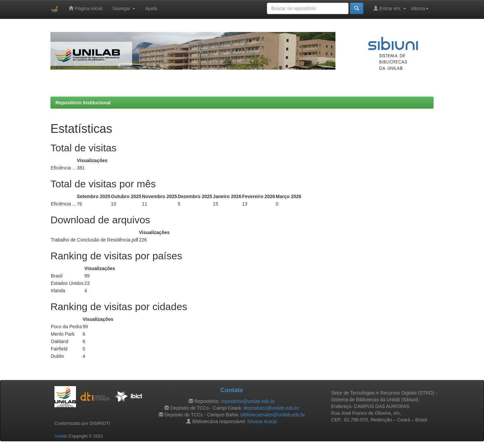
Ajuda (151, 8)
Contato (232, 390)
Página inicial (85, 8)
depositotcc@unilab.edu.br (271, 408)
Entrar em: (390, 8)
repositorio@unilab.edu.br (248, 401)
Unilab (61, 436)
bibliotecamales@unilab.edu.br (273, 415)
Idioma (420, 8)
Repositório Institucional (83, 103)
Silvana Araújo (262, 421)
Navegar (124, 8)
